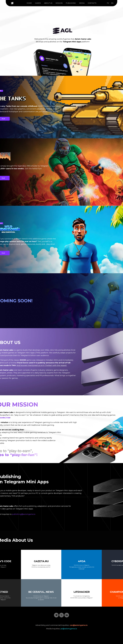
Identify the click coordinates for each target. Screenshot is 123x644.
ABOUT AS (48, 3)
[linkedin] (67, 615)
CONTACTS (92, 3)
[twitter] (61, 615)
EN (112, 3)
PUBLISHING (71, 3)
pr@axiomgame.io (69, 629)
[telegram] (56, 615)
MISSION (59, 3)
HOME (29, 3)
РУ (108, 3)
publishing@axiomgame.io (24, 514)
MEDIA (82, 3)
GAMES (38, 3)
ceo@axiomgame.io (79, 625)
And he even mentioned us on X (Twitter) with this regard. (42, 365)
